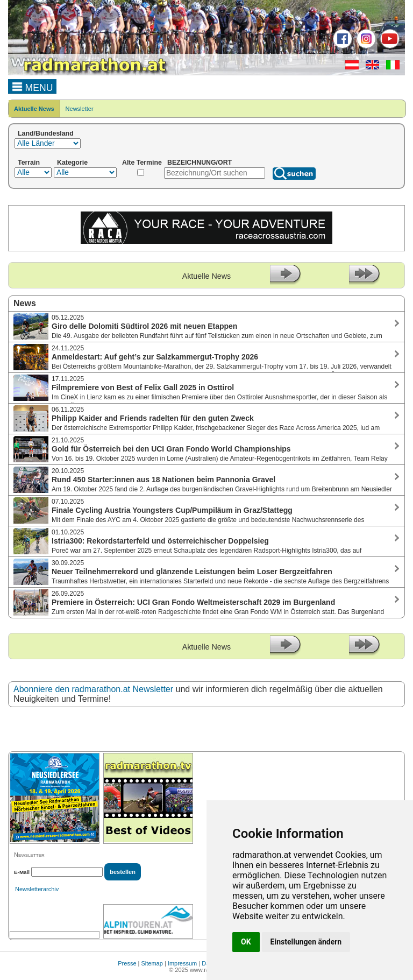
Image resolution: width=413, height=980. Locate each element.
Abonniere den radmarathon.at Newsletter (93, 689)
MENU (33, 86)
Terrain (29, 163)
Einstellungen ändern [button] (306, 942)
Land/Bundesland (46, 133)
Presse (127, 963)
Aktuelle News (34, 109)
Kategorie (72, 163)
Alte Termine (142, 163)
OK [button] (246, 942)
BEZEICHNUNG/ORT (200, 163)
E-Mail (22, 872)
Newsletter (80, 109)
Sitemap (152, 963)
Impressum (182, 963)
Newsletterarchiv (37, 889)
